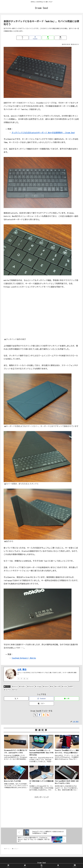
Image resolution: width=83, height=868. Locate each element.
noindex (64, 687)
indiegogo (38, 687)
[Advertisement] (41, 811)
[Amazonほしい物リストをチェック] (24, 679)
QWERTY (71, 687)
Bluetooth (31, 687)
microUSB (58, 687)
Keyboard (46, 687)
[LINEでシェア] (48, 38)
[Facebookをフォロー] (21, 679)
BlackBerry (23, 687)
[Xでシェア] (22, 38)
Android (15, 687)
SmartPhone (8, 690)
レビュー (7, 687)
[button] (61, 38)
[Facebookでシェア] (35, 38)
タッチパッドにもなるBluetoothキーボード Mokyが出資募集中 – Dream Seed (43, 133)
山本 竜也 (22, 669)
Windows (15, 690)
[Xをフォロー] (19, 679)
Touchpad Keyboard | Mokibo (24, 658)
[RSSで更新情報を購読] (27, 679)
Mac (52, 687)
